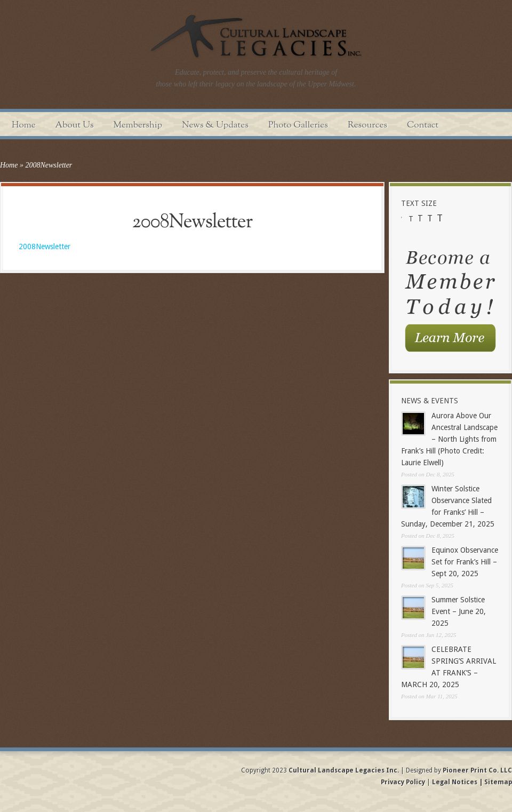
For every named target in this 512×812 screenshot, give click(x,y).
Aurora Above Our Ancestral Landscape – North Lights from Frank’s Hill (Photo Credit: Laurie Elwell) (449, 439)
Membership (138, 125)
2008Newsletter (45, 246)
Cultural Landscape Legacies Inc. (344, 770)
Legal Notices (455, 782)
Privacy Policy (404, 782)
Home (24, 125)
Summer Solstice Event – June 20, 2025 (459, 611)
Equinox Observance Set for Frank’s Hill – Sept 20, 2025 (465, 562)
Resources (367, 125)
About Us (75, 125)
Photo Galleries (298, 125)
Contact (423, 125)
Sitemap (497, 782)
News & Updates (215, 125)
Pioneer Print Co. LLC (477, 770)
